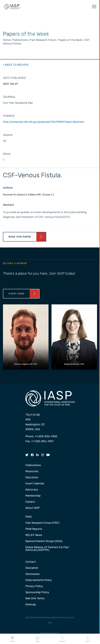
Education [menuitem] (32, 478)
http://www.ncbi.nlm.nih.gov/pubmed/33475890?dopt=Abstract (44, 122)
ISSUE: (7, 154)
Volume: (8, 135)
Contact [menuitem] (31, 562)
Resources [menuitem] (32, 471)
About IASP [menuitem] (33, 508)
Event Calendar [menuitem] (35, 484)
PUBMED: (9, 116)
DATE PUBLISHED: (15, 78)
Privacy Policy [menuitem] (34, 586)
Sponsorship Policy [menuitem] (37, 592)
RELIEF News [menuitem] (34, 535)
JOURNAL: (9, 97)
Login (88, 639)
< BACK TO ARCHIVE (16, 65)
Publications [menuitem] (33, 465)
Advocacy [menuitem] (32, 490)
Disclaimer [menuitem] (32, 568)
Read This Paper (20, 237)
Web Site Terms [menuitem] (35, 599)
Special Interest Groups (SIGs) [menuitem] (44, 541)
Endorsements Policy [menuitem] (39, 580)
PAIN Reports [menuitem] (34, 529)
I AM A (37, 639)
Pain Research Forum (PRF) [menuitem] (42, 523)
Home (13, 639)
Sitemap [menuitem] (31, 605)
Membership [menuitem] (33, 496)
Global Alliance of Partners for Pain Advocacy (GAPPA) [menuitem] (47, 549)
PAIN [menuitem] (28, 517)
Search (62, 639)
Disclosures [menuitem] (32, 574)
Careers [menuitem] (30, 502)
